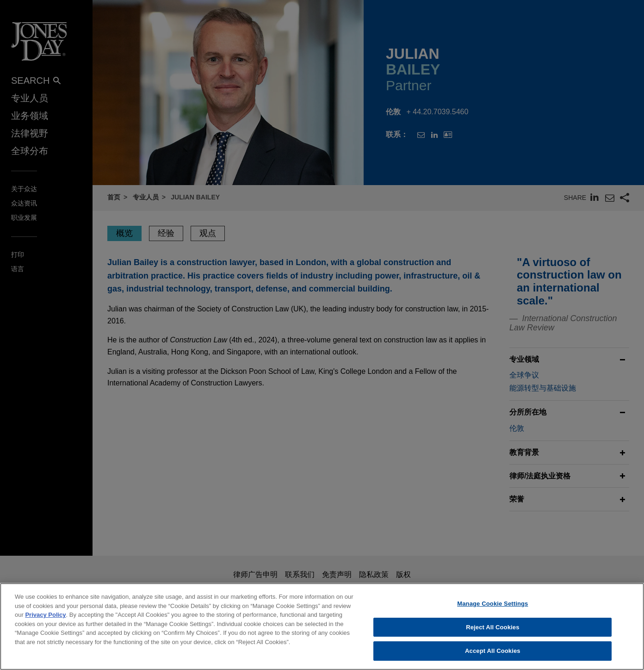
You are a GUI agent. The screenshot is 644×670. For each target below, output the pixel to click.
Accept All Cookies (493, 651)
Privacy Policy (45, 615)
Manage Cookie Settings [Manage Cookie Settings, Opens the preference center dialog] (492, 604)
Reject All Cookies (492, 627)
